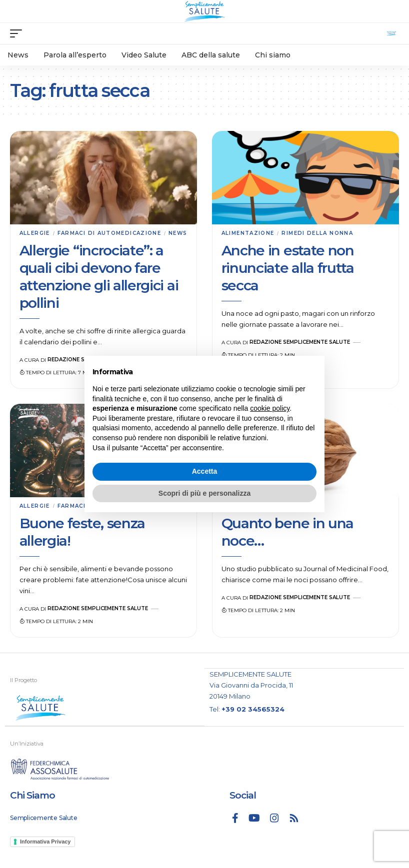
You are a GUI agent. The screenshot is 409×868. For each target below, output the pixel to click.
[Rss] (294, 818)
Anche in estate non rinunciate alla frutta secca (288, 268)
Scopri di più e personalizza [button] (204, 493)
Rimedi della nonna (317, 233)
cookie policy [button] (270, 408)
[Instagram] (274, 818)
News (178, 233)
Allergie (35, 233)
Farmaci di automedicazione (109, 233)
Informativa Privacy (45, 842)
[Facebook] (235, 818)
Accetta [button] (205, 471)
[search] (391, 33)
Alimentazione (248, 233)
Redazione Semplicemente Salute (300, 342)
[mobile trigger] (18, 33)
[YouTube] (254, 818)
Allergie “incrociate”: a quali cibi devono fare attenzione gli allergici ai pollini (99, 277)
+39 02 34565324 (253, 709)
